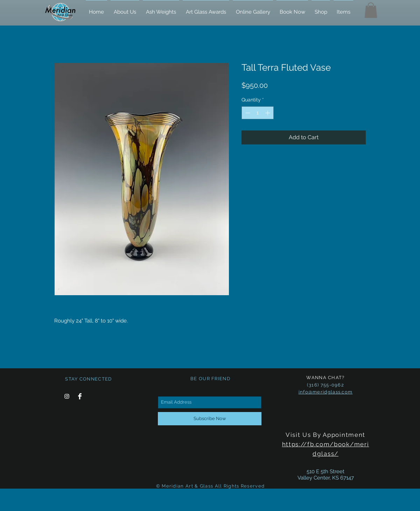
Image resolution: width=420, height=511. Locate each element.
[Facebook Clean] (80, 396)
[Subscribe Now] (210, 419)
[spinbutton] (258, 113)
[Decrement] (247, 113)
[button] (371, 10)
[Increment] (268, 113)
